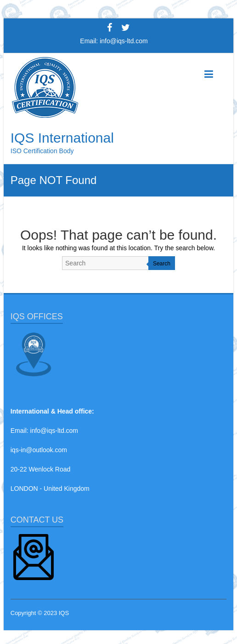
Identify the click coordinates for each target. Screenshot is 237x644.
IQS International (62, 138)
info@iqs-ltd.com (124, 41)
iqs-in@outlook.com (39, 450)
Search (162, 264)
